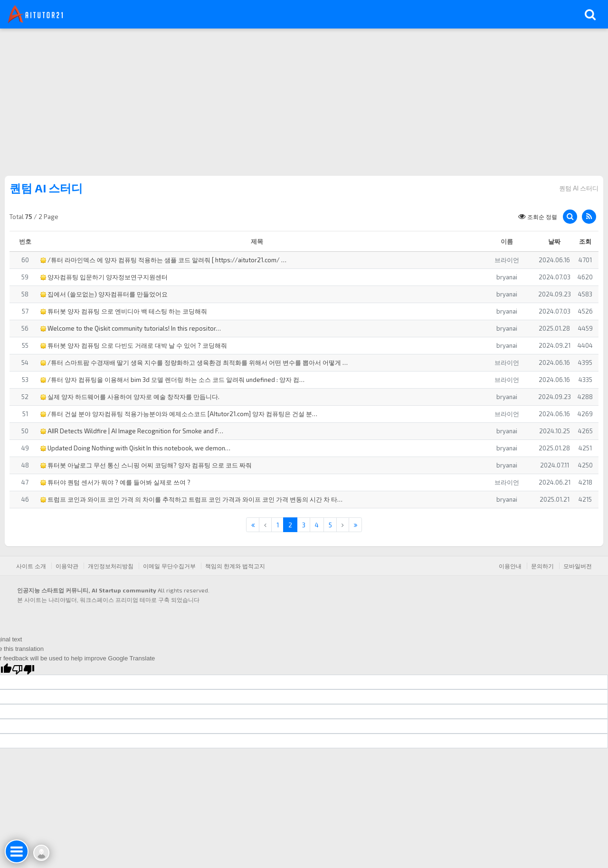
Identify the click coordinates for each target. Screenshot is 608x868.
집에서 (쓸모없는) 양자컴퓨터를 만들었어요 (104, 294)
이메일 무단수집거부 (169, 566)
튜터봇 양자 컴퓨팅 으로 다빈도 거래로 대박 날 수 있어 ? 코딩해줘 (134, 345)
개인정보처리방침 (111, 566)
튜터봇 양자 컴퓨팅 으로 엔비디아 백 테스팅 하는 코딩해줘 (124, 311)
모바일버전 (578, 566)
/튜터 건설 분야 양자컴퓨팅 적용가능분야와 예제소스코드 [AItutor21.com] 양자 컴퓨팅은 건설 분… (179, 414)
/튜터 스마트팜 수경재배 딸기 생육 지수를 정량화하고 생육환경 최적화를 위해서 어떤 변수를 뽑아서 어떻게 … (194, 362)
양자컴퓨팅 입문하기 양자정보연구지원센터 (104, 277)
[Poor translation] (23, 669)
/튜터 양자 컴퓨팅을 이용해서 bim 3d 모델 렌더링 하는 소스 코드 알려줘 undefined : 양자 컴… (172, 380)
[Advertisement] (304, 100)
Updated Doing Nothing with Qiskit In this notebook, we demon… (135, 448)
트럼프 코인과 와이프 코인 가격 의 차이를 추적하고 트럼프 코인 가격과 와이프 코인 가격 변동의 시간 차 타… (191, 499)
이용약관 (67, 566)
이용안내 (510, 566)
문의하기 (542, 566)
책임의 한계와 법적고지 (235, 566)
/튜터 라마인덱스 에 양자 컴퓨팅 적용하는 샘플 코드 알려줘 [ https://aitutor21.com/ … (163, 260)
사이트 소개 (31, 566)
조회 (585, 241)
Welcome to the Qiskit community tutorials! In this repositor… (131, 328)
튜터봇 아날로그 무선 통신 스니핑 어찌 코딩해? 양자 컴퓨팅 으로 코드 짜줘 (146, 465)
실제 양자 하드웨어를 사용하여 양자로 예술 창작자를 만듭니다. (130, 397)
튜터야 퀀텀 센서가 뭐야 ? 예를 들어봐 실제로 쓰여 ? (115, 482)
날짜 (554, 241)
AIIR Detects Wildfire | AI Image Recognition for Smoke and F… (132, 431)
